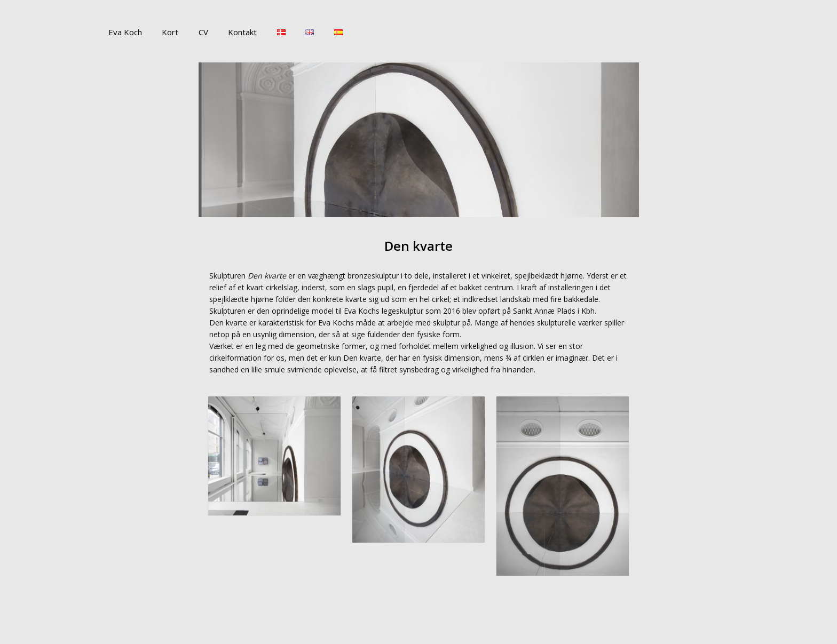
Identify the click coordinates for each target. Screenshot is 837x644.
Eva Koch (123, 32)
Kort (164, 32)
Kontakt (228, 32)
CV (193, 32)
